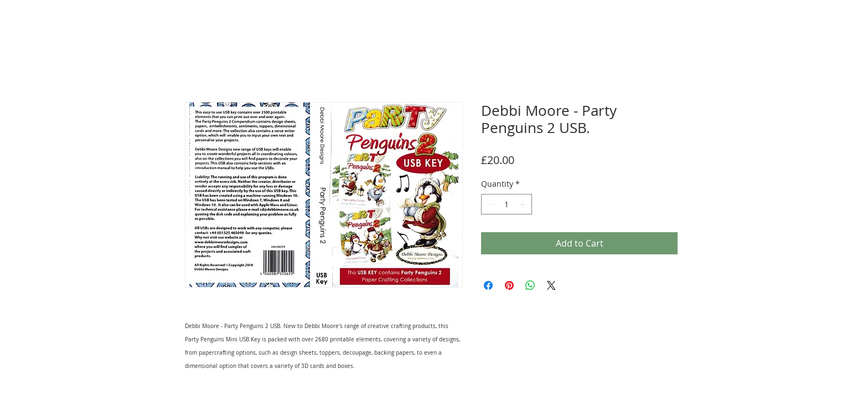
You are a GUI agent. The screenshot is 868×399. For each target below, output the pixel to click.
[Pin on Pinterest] (509, 285)
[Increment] (523, 204)
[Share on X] (551, 285)
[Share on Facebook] (488, 285)
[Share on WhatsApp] (530, 285)
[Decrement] (490, 204)
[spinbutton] (507, 204)
